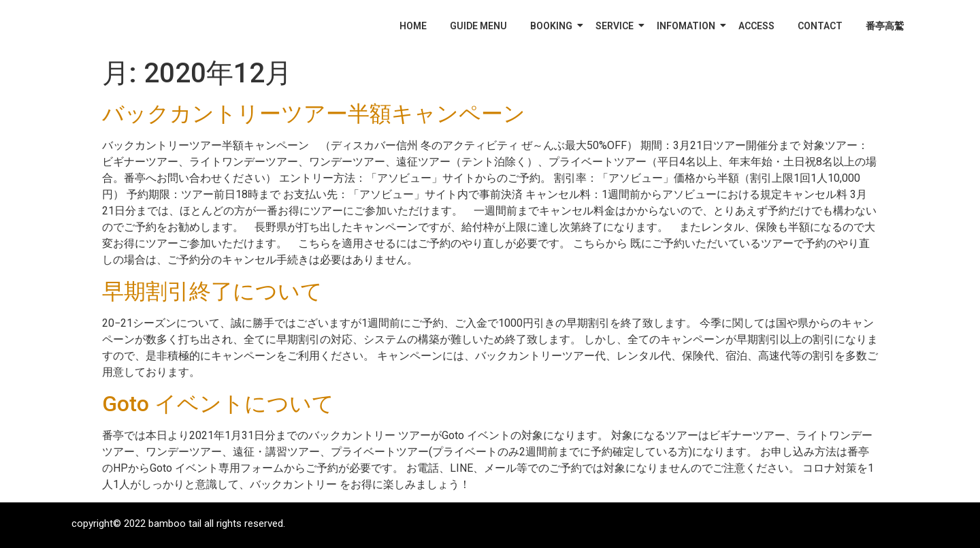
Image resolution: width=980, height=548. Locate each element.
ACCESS (756, 26)
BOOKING (554, 26)
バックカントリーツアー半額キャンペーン (314, 114)
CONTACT (820, 26)
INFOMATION (688, 26)
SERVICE (617, 26)
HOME (413, 26)
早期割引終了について (212, 291)
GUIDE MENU (478, 26)
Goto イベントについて (218, 404)
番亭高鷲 (885, 26)
